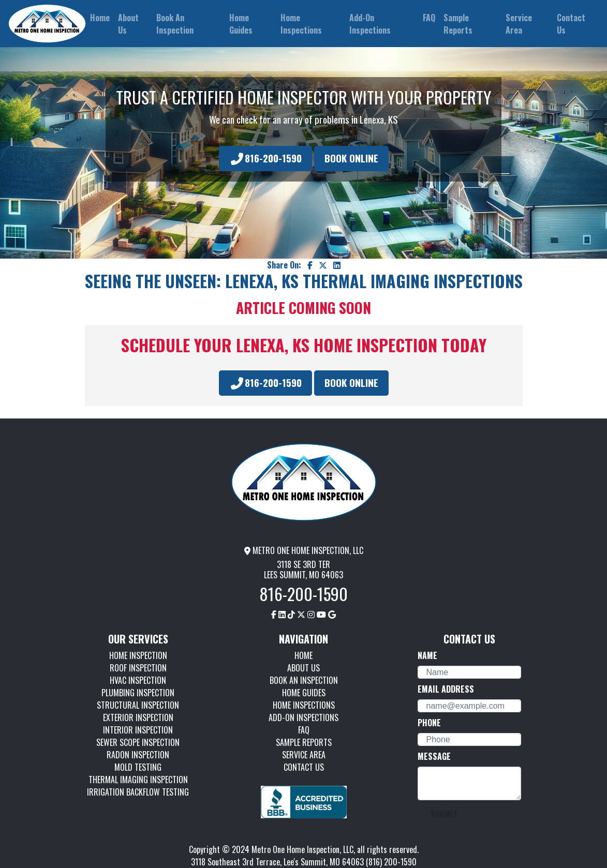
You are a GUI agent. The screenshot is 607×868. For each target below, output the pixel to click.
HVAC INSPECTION (138, 680)
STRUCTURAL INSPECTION (138, 705)
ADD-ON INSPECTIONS (303, 717)
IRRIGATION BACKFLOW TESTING (138, 792)
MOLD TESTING (138, 767)
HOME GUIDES (304, 693)
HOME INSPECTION (138, 655)
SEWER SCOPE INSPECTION (138, 742)
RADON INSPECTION (138, 755)
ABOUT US (303, 668)
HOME (303, 655)
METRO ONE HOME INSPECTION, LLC (304, 550)
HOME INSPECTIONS (304, 705)
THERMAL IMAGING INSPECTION (138, 780)
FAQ (304, 730)
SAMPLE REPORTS (304, 742)
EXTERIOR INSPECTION (138, 717)
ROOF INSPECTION (138, 668)
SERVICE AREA (304, 755)
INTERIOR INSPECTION (138, 730)
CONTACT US (304, 767)
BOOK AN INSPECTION (304, 680)
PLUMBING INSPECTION (138, 693)
